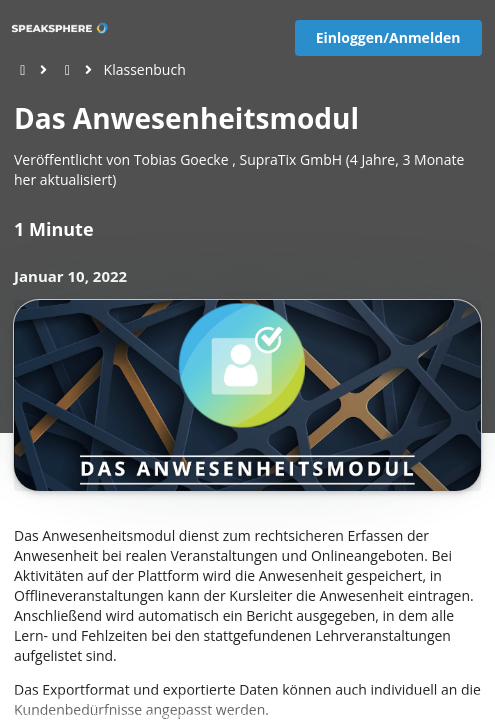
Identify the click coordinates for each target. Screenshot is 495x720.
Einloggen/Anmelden (388, 37)
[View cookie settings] (28, 702)
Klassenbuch (145, 69)
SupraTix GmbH (290, 159)
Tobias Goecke (181, 159)
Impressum (132, 702)
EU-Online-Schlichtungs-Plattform (217, 702)
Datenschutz (81, 702)
